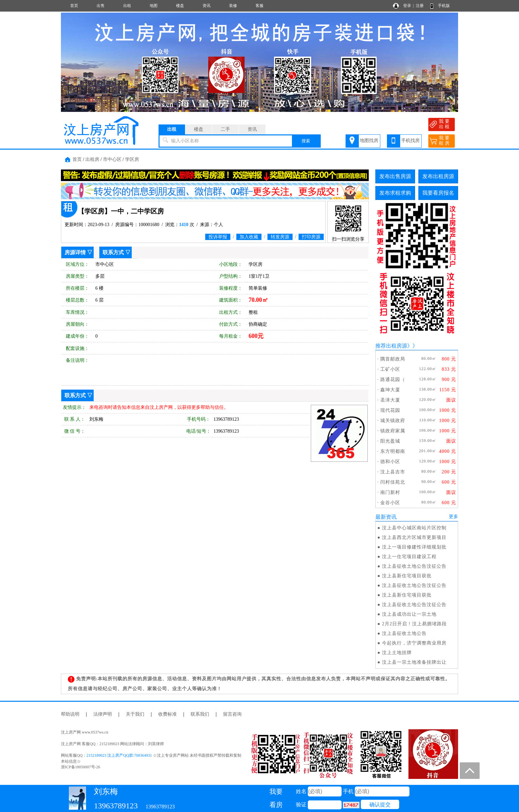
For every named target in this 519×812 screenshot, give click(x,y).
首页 (74, 6)
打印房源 (311, 237)
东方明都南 (393, 451)
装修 (233, 6)
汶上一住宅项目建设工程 (409, 557)
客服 (259, 6)
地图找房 (369, 141)
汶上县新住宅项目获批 (407, 576)
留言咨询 (232, 714)
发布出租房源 (438, 176)
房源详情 (75, 252)
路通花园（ (393, 380)
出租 (127, 6)
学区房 (132, 159)
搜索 (306, 141)
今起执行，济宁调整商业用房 (414, 643)
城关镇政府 (393, 421)
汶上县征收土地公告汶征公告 (414, 566)
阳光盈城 (390, 441)
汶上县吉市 (393, 472)
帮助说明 (70, 714)
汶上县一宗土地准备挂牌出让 (414, 662)
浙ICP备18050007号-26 (81, 767)
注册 (420, 6)
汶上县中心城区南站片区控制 (414, 528)
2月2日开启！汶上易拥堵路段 (414, 624)
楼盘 (180, 6)
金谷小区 (390, 503)
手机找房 (410, 141)
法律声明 (103, 714)
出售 (101, 6)
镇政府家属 (393, 431)
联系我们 (200, 714)
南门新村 (390, 492)
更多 (453, 517)
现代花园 (390, 410)
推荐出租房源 (391, 346)
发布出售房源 (395, 176)
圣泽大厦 (390, 400)
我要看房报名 (438, 193)
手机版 (444, 6)
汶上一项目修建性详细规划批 (414, 547)
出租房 (92, 159)
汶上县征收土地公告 (404, 633)
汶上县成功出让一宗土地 (409, 614)
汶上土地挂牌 (397, 653)
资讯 (207, 6)
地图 (154, 6)
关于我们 (135, 714)
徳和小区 (390, 462)
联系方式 (113, 252)
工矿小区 (390, 369)
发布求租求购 (395, 193)
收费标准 (167, 714)
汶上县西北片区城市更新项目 (414, 537)
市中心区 (112, 159)
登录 (407, 6)
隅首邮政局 (393, 359)
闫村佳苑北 (393, 482)
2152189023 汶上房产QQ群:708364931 (119, 755)
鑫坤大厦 (390, 390)
